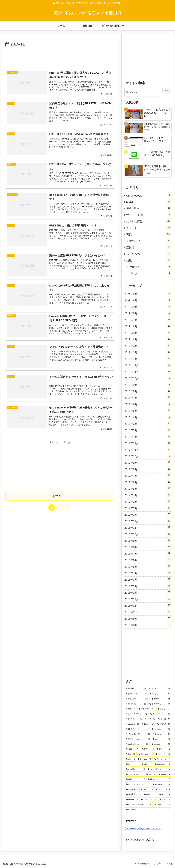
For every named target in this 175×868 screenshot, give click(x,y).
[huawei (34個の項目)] (148, 724)
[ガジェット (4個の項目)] (149, 800)
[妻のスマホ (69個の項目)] (160, 704)
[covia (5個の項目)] (150, 795)
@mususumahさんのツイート (143, 828)
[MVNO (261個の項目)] (136, 689)
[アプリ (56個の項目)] (164, 709)
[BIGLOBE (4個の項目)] (148, 810)
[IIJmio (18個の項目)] (163, 749)
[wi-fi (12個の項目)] (147, 764)
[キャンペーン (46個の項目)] (160, 714)
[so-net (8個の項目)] (164, 774)
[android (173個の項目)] (159, 689)
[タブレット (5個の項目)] (163, 790)
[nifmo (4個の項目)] (162, 805)
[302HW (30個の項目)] (164, 724)
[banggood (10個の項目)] (162, 764)
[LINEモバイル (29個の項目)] (137, 729)
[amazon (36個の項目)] (132, 724)
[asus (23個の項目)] (161, 739)
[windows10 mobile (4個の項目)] (139, 805)
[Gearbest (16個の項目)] (146, 754)
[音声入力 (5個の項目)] (134, 795)
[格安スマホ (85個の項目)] (136, 704)
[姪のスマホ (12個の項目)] (162, 759)
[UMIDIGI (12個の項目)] (145, 759)
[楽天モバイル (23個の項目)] (138, 739)
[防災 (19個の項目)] (148, 749)
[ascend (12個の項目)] (132, 764)
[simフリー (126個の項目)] (160, 694)
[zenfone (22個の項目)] (161, 744)
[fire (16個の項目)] (131, 754)
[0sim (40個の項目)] (150, 719)
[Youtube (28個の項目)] (161, 729)
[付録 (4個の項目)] (165, 800)
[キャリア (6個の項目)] (147, 790)
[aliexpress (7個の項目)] (159, 779)
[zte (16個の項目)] (130, 759)
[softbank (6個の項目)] (132, 790)
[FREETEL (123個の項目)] (137, 699)
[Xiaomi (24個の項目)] (161, 734)
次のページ (60, 498)
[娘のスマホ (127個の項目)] (136, 694)
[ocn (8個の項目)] (151, 774)
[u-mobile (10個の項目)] (135, 769)
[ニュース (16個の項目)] (163, 754)
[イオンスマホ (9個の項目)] (135, 774)
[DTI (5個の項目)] (165, 795)
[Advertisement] (60, 57)
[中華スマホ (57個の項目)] (147, 709)
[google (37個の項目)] (164, 719)
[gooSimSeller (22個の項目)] (137, 744)
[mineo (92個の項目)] (161, 699)
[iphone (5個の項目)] (132, 800)
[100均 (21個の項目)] (132, 749)
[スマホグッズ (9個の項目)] (159, 769)
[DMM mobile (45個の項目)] (134, 719)
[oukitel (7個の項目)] (135, 779)
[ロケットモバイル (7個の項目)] (138, 784)
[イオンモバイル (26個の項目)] (138, 734)
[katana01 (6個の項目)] (161, 784)
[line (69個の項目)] (131, 709)
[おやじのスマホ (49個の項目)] (137, 714)
